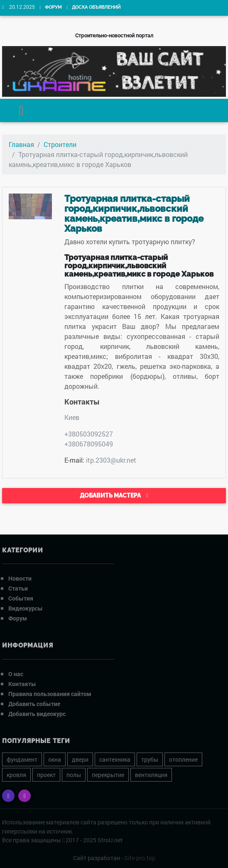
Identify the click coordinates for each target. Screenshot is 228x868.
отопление (183, 759)
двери (80, 759)
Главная (21, 144)
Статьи (18, 588)
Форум (53, 7)
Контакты (22, 684)
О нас (16, 674)
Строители (60, 144)
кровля (16, 775)
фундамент (22, 759)
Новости (20, 578)
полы (74, 775)
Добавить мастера (114, 495)
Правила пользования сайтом (50, 694)
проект (46, 775)
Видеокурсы (26, 608)
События (21, 598)
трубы (150, 759)
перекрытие (108, 775)
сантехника (115, 759)
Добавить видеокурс (37, 714)
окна (55, 759)
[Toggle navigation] (22, 110)
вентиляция (151, 775)
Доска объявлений (96, 7)
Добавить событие (34, 704)
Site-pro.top (140, 858)
